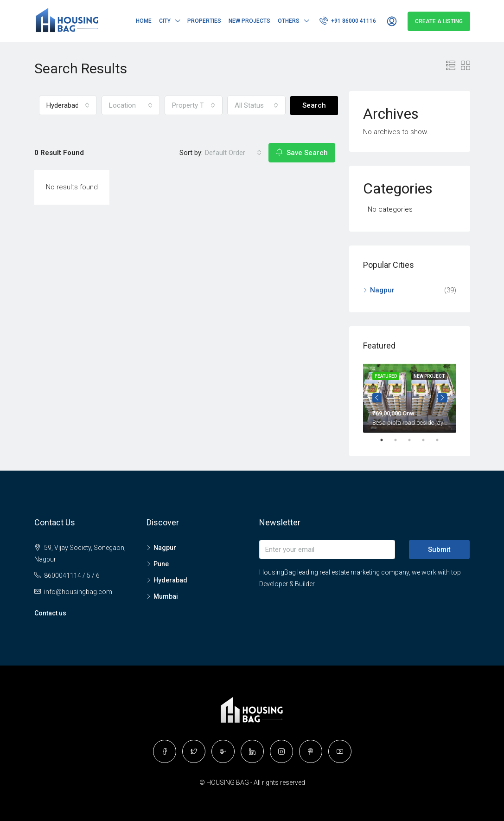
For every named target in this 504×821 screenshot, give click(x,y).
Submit (439, 549)
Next (442, 398)
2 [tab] (400, 440)
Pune (161, 564)
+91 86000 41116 (348, 20)
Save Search (302, 153)
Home (144, 21)
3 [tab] (414, 440)
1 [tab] (386, 440)
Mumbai (166, 596)
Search (314, 105)
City (165, 21)
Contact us (50, 613)
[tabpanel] (410, 398)
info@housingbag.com (78, 592)
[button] (68, 105)
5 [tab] (442, 440)
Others (289, 21)
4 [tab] (428, 440)
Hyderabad (170, 580)
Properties (204, 21)
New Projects (249, 21)
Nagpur (382, 290)
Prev (377, 398)
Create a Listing (439, 21)
